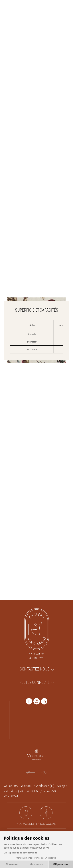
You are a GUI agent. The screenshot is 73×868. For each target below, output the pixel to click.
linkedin (44, 701)
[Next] (43, 773)
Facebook (29, 701)
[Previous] (30, 773)
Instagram (37, 701)
